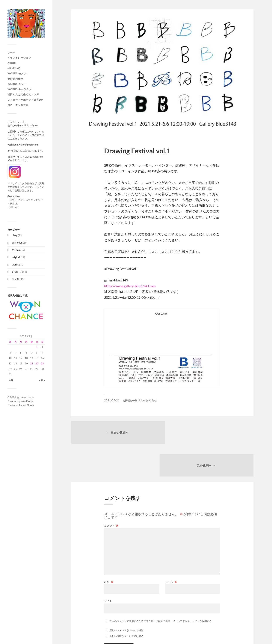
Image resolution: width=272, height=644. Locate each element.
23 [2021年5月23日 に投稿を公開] (42, 363)
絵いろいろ (14, 68)
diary (15, 235)
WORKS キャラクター (21, 89)
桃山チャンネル (25, 397)
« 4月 (10, 380)
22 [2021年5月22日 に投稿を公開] (37, 363)
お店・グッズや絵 (18, 105)
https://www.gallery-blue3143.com (130, 286)
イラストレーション (19, 58)
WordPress (27, 401)
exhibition (17, 243)
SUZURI (14, 204)
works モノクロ (18, 73)
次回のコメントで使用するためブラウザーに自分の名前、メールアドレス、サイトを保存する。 (162, 589)
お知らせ (17, 272)
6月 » (42, 380)
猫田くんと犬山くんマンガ (23, 94)
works (15, 265)
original (16, 257)
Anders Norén (26, 405)
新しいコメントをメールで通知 (126, 598)
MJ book (17, 250)
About (12, 63)
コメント (111, 494)
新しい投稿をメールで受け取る (126, 604)
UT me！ (15, 207)
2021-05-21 (112, 400)
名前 (109, 550)
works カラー (17, 84)
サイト (108, 569)
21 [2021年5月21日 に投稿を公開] (32, 363)
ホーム (11, 52)
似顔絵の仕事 (15, 79)
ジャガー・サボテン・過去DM (25, 100)
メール (171, 550)
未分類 (16, 279)
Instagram (37, 157)
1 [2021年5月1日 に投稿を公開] (37, 347)
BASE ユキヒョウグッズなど (26, 200)
